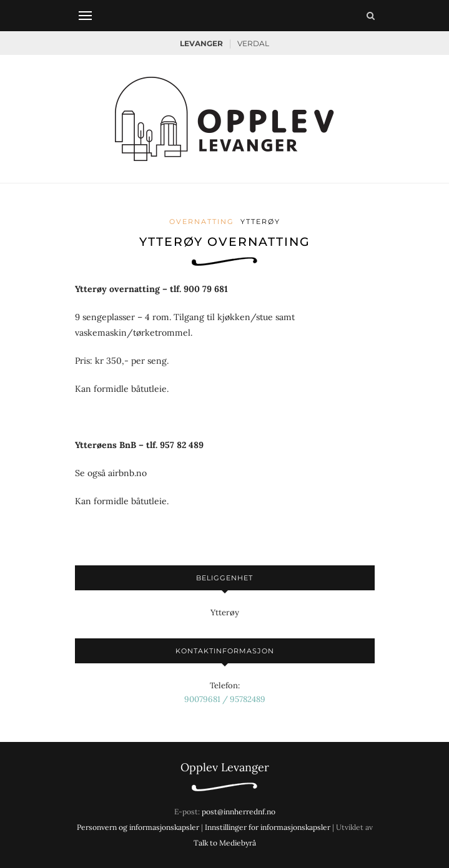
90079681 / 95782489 (225, 699)
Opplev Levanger (225, 767)
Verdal (253, 43)
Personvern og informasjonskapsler (138, 827)
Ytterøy (260, 222)
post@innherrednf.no (239, 812)
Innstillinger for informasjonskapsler (268, 827)
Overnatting (202, 222)
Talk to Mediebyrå (225, 843)
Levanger (201, 43)
